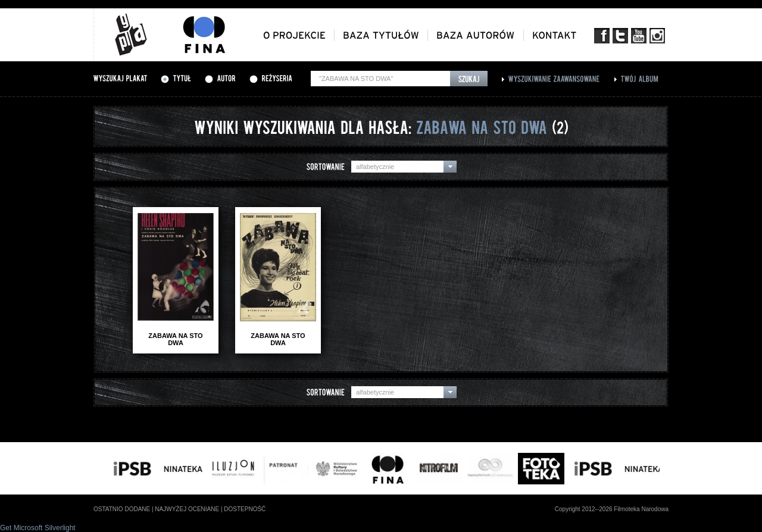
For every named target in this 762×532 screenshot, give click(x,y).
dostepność (245, 509)
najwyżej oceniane (187, 509)
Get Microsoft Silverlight (38, 528)
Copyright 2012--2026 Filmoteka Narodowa (612, 509)
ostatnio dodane (122, 509)
